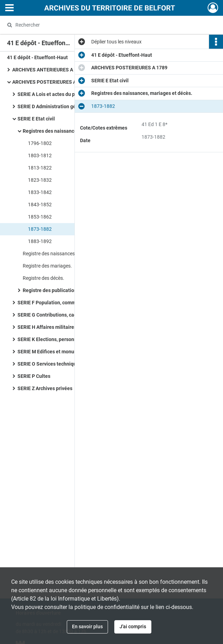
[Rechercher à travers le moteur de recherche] (104, 25)
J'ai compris (133, 626)
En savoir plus (87, 626)
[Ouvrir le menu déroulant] (9, 8)
